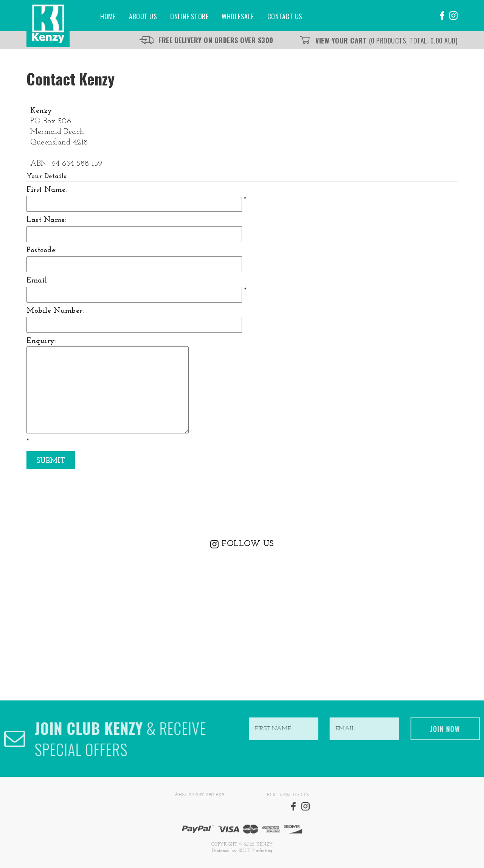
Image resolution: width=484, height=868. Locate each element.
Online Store (189, 16)
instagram (453, 16)
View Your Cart (386, 40)
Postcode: (42, 250)
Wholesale (238, 16)
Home (108, 16)
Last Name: (46, 220)
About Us (143, 16)
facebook (441, 16)
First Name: (47, 190)
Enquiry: (41, 341)
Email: (37, 281)
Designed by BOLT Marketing (242, 853)
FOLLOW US (248, 544)
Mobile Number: (55, 311)
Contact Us (285, 16)
